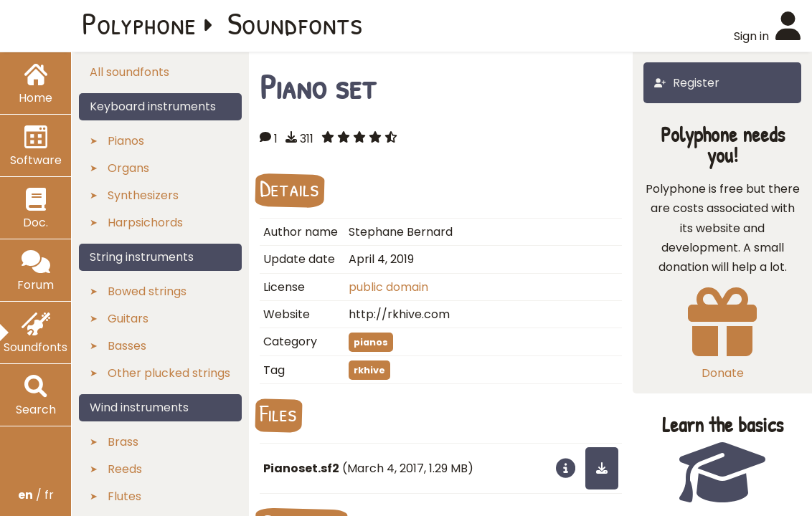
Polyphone (139, 23)
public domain (388, 287)
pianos (371, 342)
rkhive (369, 370)
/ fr (36, 495)
